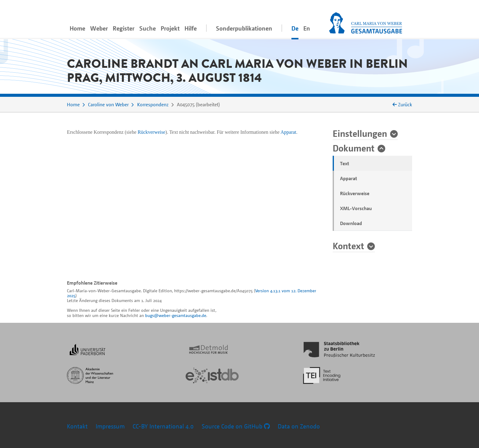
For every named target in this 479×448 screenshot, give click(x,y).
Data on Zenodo (299, 426)
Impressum (110, 426)
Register (124, 28)
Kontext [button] (348, 246)
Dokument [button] (354, 148)
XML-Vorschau (356, 208)
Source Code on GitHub (236, 426)
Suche (148, 28)
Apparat (349, 178)
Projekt (170, 28)
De (295, 28)
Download (351, 223)
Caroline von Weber (108, 104)
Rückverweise (355, 193)
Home (77, 28)
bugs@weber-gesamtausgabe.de (176, 315)
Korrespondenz (153, 104)
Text (345, 163)
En (307, 28)
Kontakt (77, 426)
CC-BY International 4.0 (163, 426)
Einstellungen (360, 133)
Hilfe (191, 28)
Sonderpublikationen (244, 28)
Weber (99, 28)
